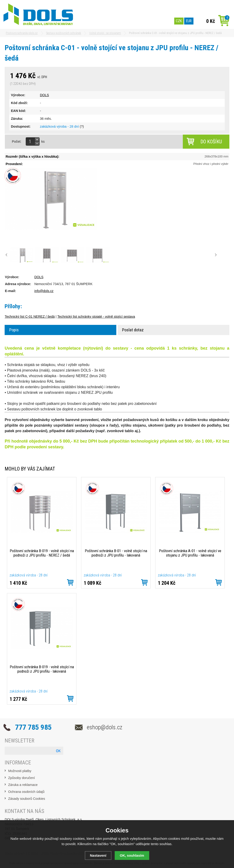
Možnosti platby (20, 771)
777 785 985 (33, 727)
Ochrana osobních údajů (26, 792)
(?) (82, 126)
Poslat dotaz (133, 330)
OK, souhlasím (132, 855)
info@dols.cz (44, 291)
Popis (14, 330)
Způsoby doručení (21, 778)
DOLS (44, 95)
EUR (189, 21)
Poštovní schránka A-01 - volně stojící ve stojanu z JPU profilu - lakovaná (190, 553)
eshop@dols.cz (105, 727)
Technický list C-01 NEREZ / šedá (30, 317)
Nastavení (98, 855)
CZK (179, 21)
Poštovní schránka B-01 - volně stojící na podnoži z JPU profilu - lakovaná (116, 553)
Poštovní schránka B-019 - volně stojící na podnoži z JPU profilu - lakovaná (42, 669)
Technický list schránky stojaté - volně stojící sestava (96, 317)
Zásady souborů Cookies (27, 799)
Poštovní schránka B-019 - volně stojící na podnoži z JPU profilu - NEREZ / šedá (42, 553)
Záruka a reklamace (23, 785)
